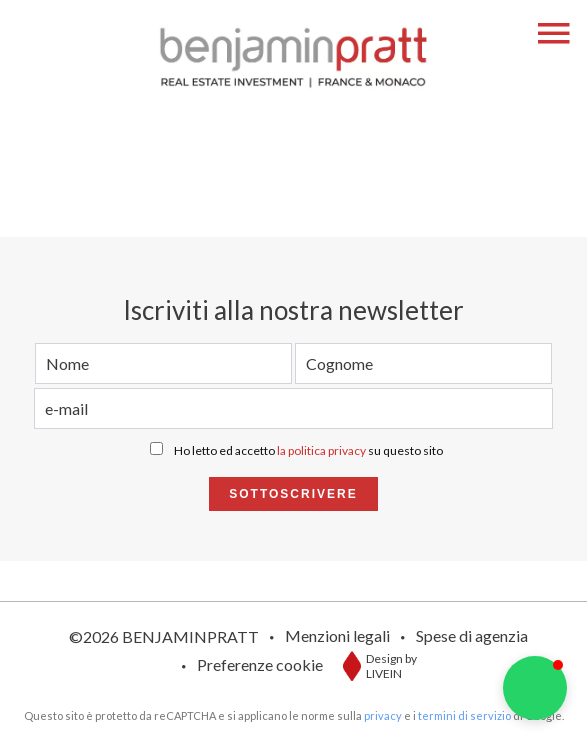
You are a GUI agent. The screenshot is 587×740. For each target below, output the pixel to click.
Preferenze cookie (260, 664)
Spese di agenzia (472, 635)
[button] (535, 688)
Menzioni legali (337, 635)
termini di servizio (464, 715)
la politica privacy (321, 450)
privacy (383, 715)
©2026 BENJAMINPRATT (164, 636)
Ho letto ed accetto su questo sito (308, 450)
